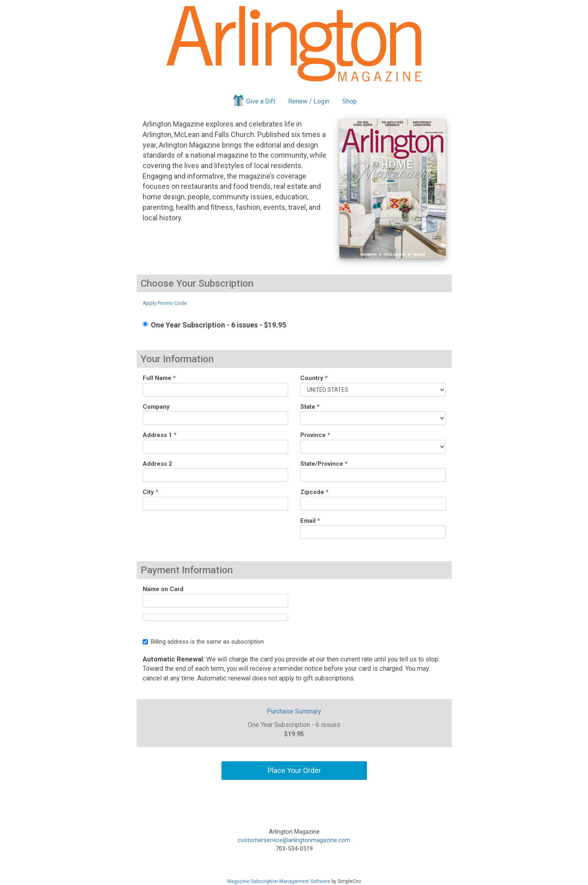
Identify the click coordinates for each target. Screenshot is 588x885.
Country (314, 378)
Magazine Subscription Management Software (279, 881)
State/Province (324, 464)
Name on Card (163, 589)
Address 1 (160, 435)
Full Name (159, 378)
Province (315, 435)
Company (156, 407)
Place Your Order (294, 770)
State (310, 407)
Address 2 (157, 464)
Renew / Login (309, 101)
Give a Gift (253, 100)
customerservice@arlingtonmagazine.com (294, 840)
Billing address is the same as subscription (203, 642)
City (151, 492)
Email (310, 521)
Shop (350, 101)
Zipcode (314, 492)
